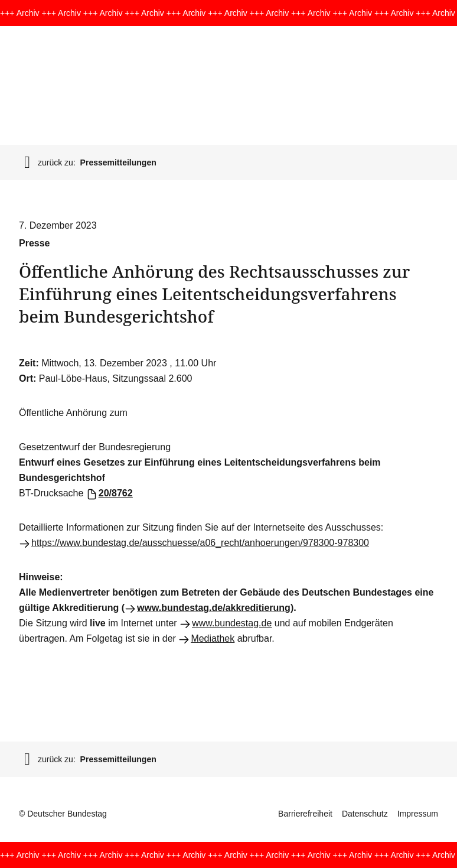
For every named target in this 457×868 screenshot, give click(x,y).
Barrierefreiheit (305, 814)
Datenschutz (365, 814)
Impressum (418, 814)
